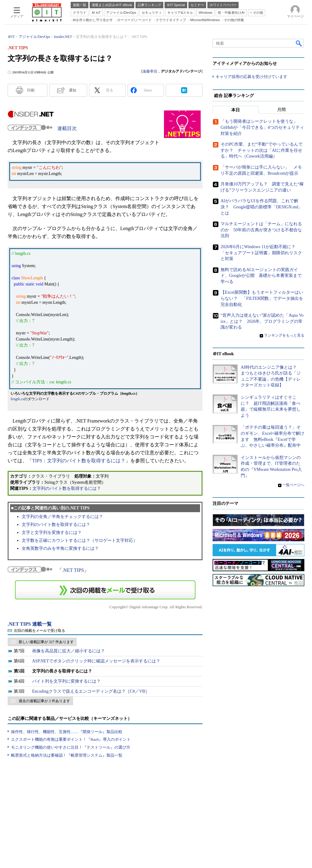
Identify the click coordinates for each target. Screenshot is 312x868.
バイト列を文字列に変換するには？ (66, 681)
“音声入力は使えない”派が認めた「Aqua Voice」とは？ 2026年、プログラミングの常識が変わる (262, 322)
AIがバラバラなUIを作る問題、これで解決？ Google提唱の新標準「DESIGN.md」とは (262, 207)
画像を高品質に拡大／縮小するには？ (69, 651)
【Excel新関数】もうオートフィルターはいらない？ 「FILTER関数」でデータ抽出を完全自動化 (262, 299)
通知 (72, 90)
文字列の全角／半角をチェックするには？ (62, 517)
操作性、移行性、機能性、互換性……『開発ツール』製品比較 (67, 732)
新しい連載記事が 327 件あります (46, 642)
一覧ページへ (293, 485)
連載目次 (67, 128)
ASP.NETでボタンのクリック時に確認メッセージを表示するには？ (96, 661)
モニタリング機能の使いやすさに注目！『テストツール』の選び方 (71, 747)
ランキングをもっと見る (284, 335)
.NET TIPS (73, 570)
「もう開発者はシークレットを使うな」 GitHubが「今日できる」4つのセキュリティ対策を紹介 (262, 128)
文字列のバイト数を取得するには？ (67, 488)
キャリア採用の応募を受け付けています (251, 77)
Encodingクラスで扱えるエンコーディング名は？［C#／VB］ (91, 691)
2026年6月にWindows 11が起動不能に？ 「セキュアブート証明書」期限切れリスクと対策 (261, 253)
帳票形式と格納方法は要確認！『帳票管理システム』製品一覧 (67, 755)
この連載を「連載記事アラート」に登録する (105, 590)
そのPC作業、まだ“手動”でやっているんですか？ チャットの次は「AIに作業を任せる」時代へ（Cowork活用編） (262, 151)
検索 (299, 43)
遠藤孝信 (150, 71)
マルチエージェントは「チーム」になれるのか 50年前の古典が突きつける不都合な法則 (261, 230)
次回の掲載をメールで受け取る (39, 631)
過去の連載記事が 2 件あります (44, 701)
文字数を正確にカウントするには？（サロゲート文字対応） (80, 540)
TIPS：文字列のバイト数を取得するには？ (79, 461)
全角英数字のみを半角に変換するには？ (60, 548)
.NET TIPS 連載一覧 (30, 624)
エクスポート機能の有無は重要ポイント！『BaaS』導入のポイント (71, 739)
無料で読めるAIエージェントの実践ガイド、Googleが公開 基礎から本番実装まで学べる (261, 276)
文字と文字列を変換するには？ (52, 533)
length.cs (17, 399)
